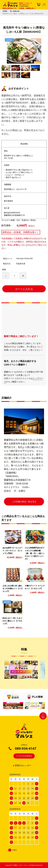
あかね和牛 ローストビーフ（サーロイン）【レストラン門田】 (13, 551)
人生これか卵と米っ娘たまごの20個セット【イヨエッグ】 (13, 588)
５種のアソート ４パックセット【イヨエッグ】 (35, 587)
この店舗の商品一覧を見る (24, 502)
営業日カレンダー (23, 765)
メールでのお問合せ (24, 756)
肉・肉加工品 (15, 11)
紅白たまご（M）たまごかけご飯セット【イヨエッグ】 (12, 621)
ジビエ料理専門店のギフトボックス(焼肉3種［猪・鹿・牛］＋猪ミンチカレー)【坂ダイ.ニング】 (35, 553)
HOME (5, 11)
